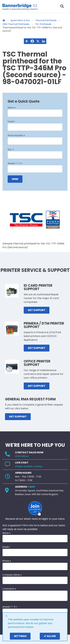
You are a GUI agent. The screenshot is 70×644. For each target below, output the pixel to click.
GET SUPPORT (37, 310)
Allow (50, 636)
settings (20, 636)
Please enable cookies (29, 466)
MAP (32, 487)
